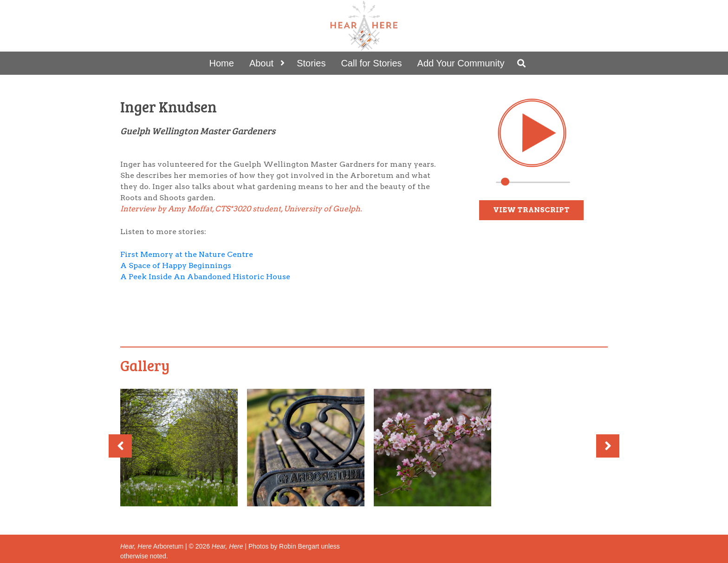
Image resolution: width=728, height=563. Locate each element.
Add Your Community (461, 63)
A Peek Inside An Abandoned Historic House (205, 277)
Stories (311, 63)
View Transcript (531, 210)
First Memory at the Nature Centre (187, 254)
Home (222, 63)
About (261, 63)
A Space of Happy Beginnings (176, 265)
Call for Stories (371, 63)
